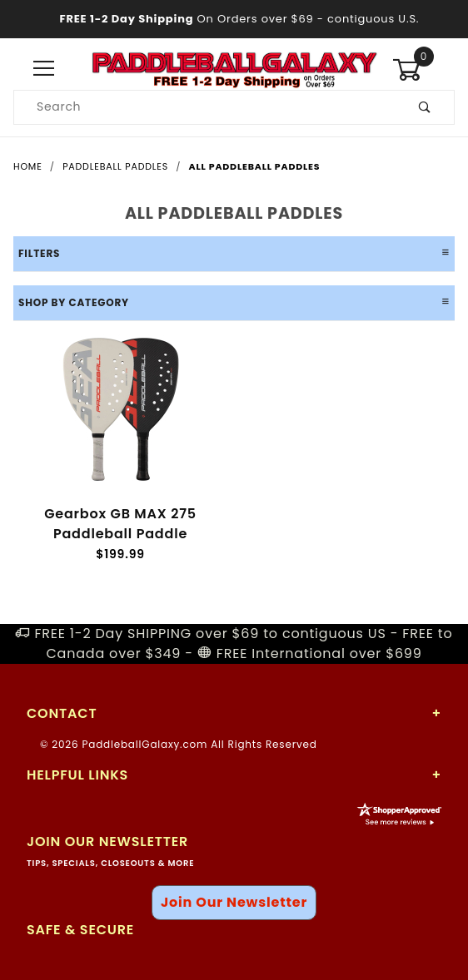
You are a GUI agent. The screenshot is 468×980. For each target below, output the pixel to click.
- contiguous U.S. (234, 19)
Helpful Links (77, 775)
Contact (62, 713)
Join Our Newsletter (234, 902)
